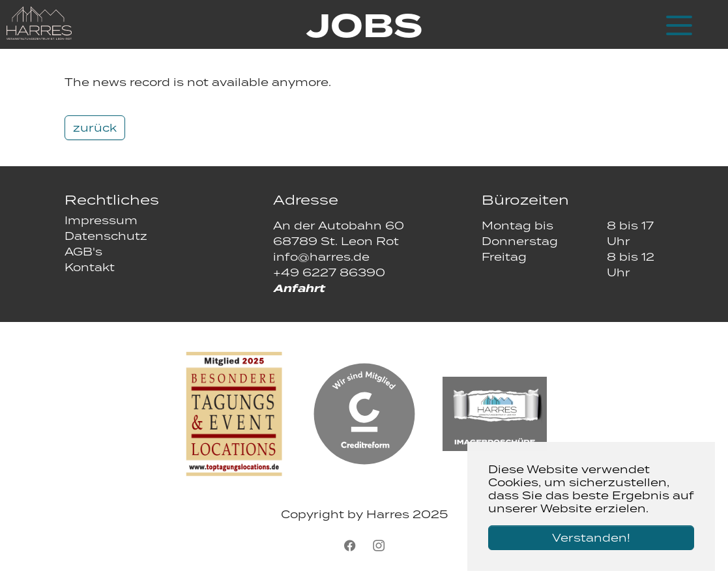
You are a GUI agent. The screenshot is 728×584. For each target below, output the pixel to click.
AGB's (83, 252)
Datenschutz (106, 236)
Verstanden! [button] (591, 538)
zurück (95, 128)
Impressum (101, 220)
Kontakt (90, 267)
